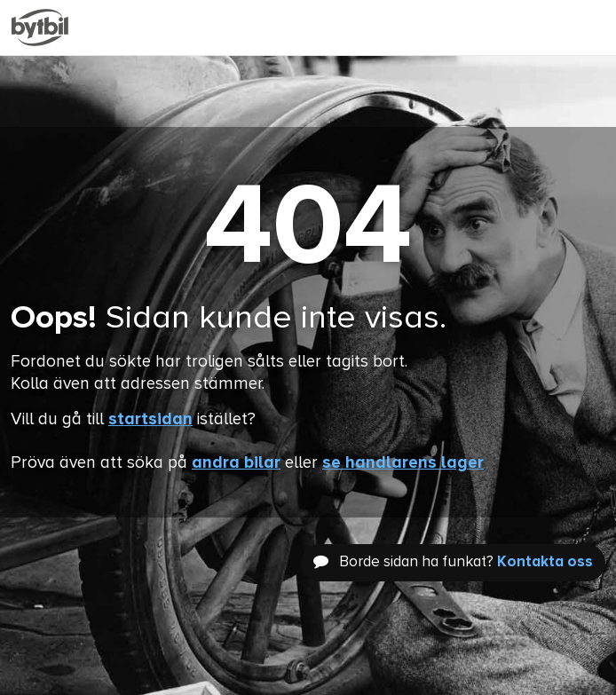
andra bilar (236, 463)
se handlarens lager (403, 463)
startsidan (150, 419)
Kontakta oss (545, 562)
